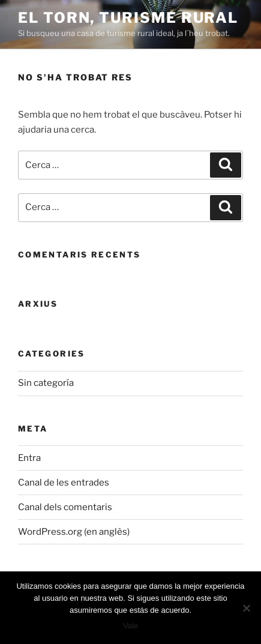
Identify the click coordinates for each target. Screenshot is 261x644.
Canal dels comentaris (65, 507)
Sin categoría (46, 383)
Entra (29, 458)
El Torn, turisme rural (128, 18)
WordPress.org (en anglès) (74, 532)
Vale (130, 626)
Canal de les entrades (64, 483)
